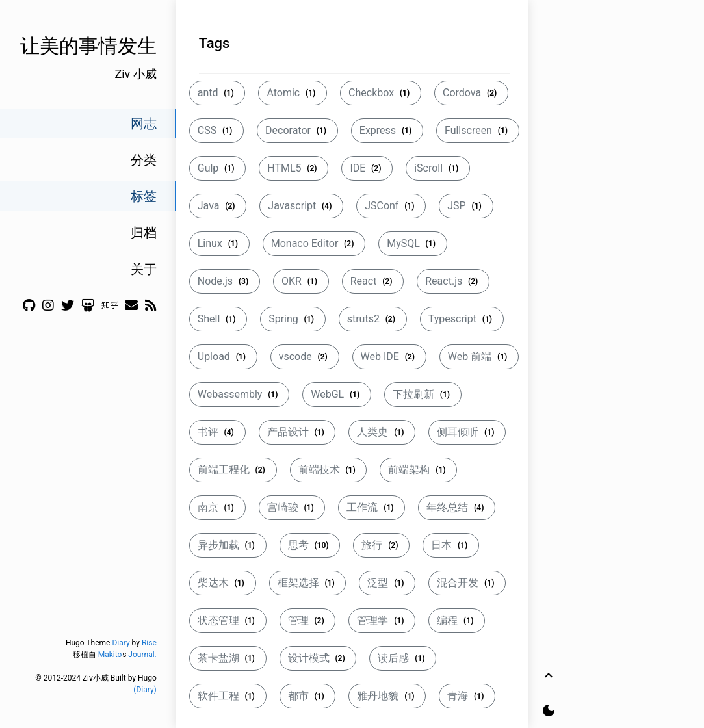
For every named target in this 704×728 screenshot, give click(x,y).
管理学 (382, 620)
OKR (301, 281)
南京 (217, 507)
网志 (144, 123)
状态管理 (228, 620)
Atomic (293, 93)
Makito (110, 655)
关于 (144, 269)
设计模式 (318, 658)
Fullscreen (478, 130)
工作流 (372, 507)
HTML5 (293, 168)
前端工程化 (233, 470)
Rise (149, 643)
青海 (467, 696)
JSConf (391, 206)
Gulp (217, 168)
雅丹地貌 (387, 696)
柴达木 (223, 583)
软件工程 (228, 696)
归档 (144, 233)
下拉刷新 (423, 394)
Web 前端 (479, 357)
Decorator (297, 130)
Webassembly (239, 394)
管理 (308, 620)
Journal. (142, 655)
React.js (453, 281)
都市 (308, 696)
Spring (293, 319)
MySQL (413, 243)
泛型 (387, 583)
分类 (144, 160)
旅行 (381, 545)
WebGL (337, 394)
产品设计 (297, 432)
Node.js (225, 281)
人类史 (382, 432)
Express (387, 130)
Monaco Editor (314, 243)
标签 (144, 196)
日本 (451, 545)
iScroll (438, 168)
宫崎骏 (292, 507)
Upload (223, 357)
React (373, 281)
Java (218, 206)
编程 (457, 620)
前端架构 (418, 470)
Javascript (301, 206)
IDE (367, 168)
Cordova (471, 93)
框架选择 (308, 583)
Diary (121, 643)
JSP (466, 206)
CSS (216, 130)
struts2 (373, 319)
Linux (219, 243)
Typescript (462, 319)
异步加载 (228, 545)
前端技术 (329, 470)
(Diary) (145, 690)
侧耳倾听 (467, 432)
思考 (310, 545)
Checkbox (381, 93)
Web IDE (389, 357)
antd (217, 93)
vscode (305, 357)
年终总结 (457, 507)
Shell (218, 319)
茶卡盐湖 (228, 658)
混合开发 (467, 583)
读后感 (403, 658)
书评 (217, 432)
